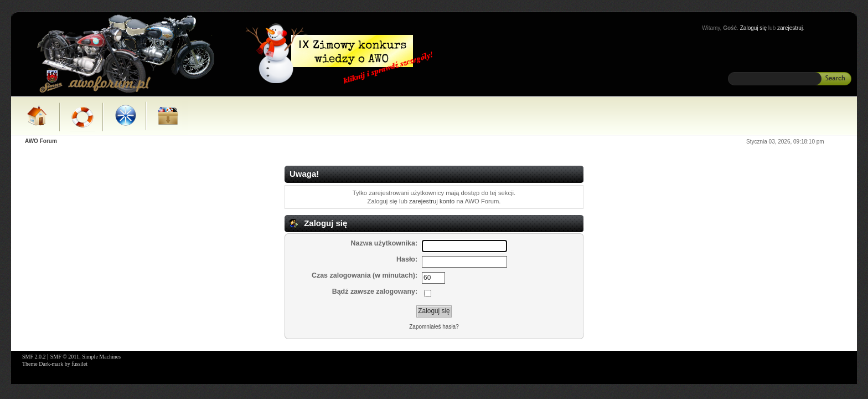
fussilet (79, 364)
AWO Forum (41, 141)
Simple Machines (101, 357)
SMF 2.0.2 (34, 357)
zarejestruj (790, 28)
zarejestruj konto (432, 201)
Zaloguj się (753, 28)
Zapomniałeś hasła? (434, 327)
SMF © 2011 (65, 357)
